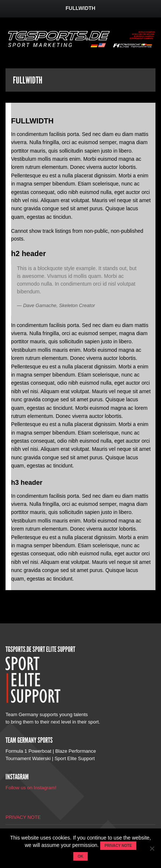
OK (80, 856)
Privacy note (118, 846)
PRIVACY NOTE (23, 817)
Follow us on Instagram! (31, 788)
